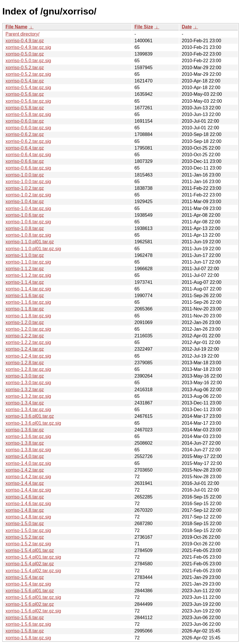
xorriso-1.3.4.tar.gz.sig (28, 410)
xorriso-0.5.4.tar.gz (25, 81)
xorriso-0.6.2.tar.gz (25, 134)
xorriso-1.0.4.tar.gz (25, 202)
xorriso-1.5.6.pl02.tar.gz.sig (33, 611)
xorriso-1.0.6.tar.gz (25, 215)
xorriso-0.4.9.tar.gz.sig (28, 47)
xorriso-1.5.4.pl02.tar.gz (30, 564)
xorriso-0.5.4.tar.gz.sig (28, 88)
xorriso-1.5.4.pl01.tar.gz (30, 550)
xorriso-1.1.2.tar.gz (25, 269)
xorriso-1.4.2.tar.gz (25, 470)
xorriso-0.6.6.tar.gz (25, 161)
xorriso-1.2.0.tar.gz (25, 322)
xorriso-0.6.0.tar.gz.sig (28, 128)
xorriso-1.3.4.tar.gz (25, 403)
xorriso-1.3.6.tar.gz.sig (28, 436)
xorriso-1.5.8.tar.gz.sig (28, 638)
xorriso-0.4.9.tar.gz (25, 41)
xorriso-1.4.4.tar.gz (25, 483)
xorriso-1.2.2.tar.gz (25, 336)
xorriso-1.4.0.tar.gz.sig (28, 463)
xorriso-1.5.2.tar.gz (25, 537)
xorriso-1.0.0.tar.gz (25, 175)
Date (187, 27)
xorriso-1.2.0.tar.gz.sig (28, 329)
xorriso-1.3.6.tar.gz (25, 430)
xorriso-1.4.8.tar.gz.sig (28, 517)
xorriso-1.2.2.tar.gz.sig (28, 342)
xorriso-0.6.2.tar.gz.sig (28, 141)
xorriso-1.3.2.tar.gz (25, 390)
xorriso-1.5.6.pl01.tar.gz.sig (33, 597)
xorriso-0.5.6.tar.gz (25, 94)
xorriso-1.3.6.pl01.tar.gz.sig (33, 423)
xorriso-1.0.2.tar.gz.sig (28, 195)
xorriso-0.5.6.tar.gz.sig (28, 101)
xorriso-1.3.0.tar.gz (25, 376)
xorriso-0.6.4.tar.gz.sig (28, 155)
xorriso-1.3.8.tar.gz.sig (28, 450)
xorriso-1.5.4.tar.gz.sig (28, 584)
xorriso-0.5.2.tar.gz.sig (28, 74)
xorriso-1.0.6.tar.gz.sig (28, 222)
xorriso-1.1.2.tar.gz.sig (28, 275)
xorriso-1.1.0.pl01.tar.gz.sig (33, 249)
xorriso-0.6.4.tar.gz (25, 148)
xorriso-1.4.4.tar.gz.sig (28, 490)
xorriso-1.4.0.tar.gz (25, 456)
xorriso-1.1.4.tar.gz (25, 282)
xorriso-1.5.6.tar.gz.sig (28, 624)
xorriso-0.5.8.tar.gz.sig (28, 114)
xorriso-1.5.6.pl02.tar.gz (30, 604)
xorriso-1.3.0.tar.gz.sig (28, 383)
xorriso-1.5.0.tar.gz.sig (28, 530)
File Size (144, 27)
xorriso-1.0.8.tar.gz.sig (28, 235)
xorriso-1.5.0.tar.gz (25, 524)
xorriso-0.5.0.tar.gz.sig (28, 61)
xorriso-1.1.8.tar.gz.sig (28, 316)
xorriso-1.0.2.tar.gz (25, 188)
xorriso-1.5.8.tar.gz (25, 631)
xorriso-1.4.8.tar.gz (25, 510)
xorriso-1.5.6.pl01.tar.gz (30, 591)
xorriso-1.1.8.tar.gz (25, 309)
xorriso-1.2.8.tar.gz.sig (28, 369)
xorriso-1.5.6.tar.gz (25, 618)
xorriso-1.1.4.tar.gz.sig (28, 289)
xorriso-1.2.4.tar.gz (25, 349)
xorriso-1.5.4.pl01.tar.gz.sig (33, 557)
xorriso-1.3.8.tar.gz (25, 443)
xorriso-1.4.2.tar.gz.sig (28, 477)
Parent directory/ (22, 34)
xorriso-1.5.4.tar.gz (25, 577)
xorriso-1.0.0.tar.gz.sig (28, 182)
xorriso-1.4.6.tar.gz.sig (28, 504)
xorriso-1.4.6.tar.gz (25, 497)
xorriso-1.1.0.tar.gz (25, 255)
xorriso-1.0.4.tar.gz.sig (28, 208)
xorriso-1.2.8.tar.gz (25, 363)
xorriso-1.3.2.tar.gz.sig (28, 396)
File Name (16, 27)
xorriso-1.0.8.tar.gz (25, 228)
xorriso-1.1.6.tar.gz (25, 296)
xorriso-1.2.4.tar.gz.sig (28, 356)
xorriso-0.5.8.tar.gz (25, 108)
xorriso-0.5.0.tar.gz (25, 54)
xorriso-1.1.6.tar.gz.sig (28, 302)
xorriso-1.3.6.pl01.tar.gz (30, 416)
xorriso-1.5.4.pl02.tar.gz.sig (33, 571)
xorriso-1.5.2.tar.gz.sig (28, 544)
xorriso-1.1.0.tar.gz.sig (28, 262)
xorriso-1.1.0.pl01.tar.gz (30, 242)
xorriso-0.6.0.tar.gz (25, 121)
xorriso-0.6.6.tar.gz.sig (28, 168)
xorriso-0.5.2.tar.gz (25, 68)
